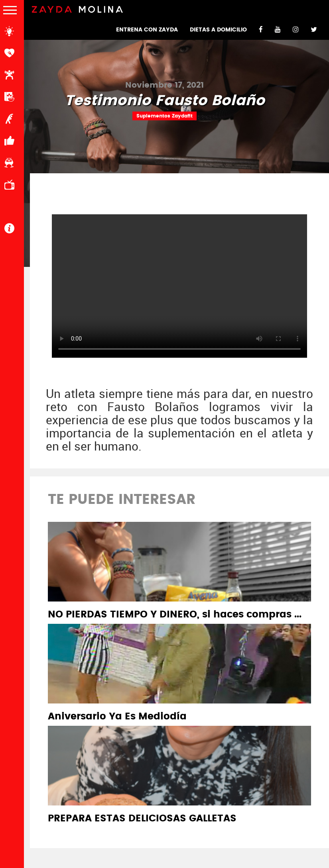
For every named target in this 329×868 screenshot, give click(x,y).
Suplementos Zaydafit (164, 116)
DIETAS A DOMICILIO (218, 30)
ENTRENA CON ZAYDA (147, 30)
